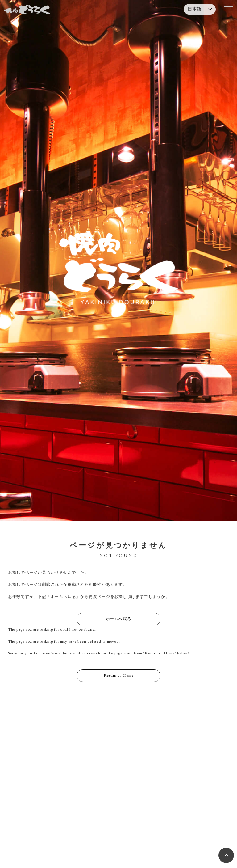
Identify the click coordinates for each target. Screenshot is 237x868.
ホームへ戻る (119, 619)
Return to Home (119, 675)
